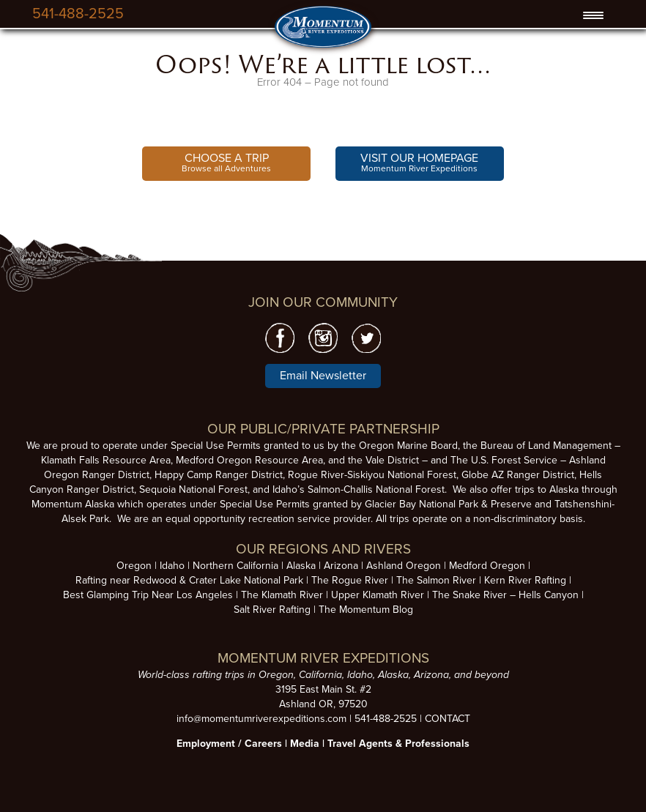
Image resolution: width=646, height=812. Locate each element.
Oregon (134, 566)
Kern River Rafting (525, 580)
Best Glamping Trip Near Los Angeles (148, 595)
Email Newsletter (323, 376)
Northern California (235, 566)
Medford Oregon (487, 566)
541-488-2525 (78, 14)
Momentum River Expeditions (419, 162)
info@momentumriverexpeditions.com (261, 719)
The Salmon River (436, 580)
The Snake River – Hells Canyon (505, 595)
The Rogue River (350, 580)
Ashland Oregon (404, 566)
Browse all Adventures (226, 162)
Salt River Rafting (272, 610)
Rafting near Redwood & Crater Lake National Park (189, 580)
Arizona (341, 566)
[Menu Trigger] (594, 15)
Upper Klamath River (378, 595)
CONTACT (448, 719)
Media (305, 744)
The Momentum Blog (366, 610)
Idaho (172, 566)
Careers (263, 744)
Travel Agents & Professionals (398, 744)
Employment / (211, 744)
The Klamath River (282, 595)
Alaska (301, 566)
